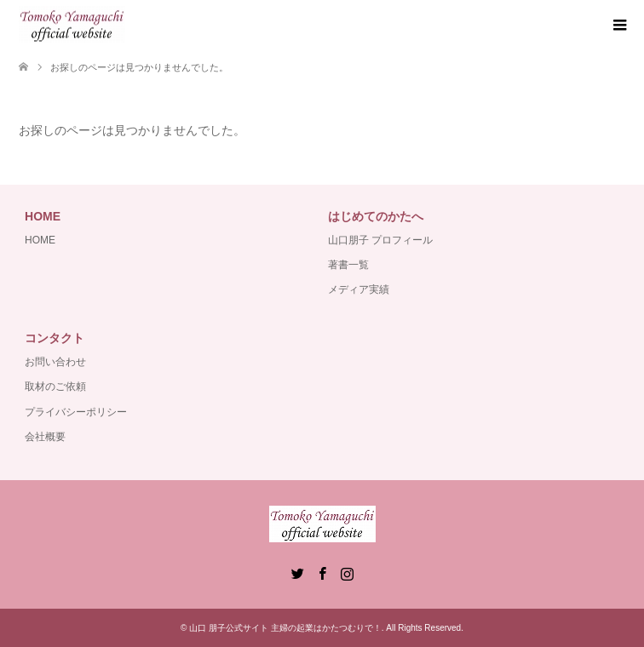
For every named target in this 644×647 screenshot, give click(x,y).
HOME (40, 240)
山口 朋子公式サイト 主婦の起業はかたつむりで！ (285, 628)
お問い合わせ (55, 362)
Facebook (322, 572)
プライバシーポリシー (76, 412)
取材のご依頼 (55, 386)
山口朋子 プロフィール (380, 240)
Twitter (297, 572)
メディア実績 (359, 289)
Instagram (347, 572)
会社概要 (45, 437)
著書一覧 (348, 265)
